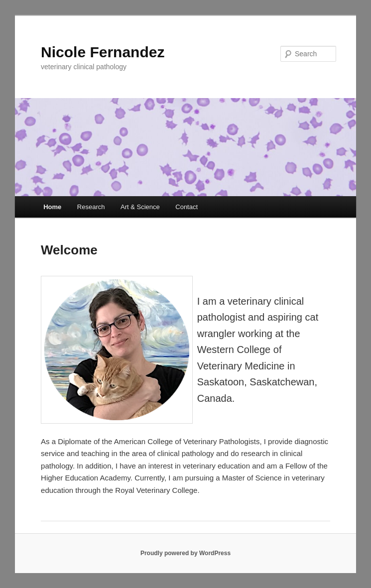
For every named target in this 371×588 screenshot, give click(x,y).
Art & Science (140, 207)
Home (52, 207)
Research (91, 207)
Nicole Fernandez (103, 52)
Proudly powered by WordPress (185, 553)
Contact (186, 207)
